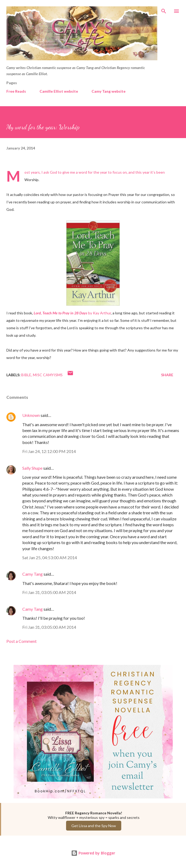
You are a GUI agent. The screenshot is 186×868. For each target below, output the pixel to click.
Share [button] (167, 375)
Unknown (31, 415)
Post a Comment (21, 641)
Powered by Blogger (93, 853)
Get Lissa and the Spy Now (94, 826)
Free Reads (16, 91)
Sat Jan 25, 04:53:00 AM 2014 (50, 557)
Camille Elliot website (59, 91)
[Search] (164, 10)
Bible (26, 375)
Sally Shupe (32, 468)
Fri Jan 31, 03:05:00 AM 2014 (49, 592)
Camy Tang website (109, 91)
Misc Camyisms (48, 375)
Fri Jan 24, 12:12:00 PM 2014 (49, 451)
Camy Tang (33, 574)
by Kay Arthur (72, 313)
